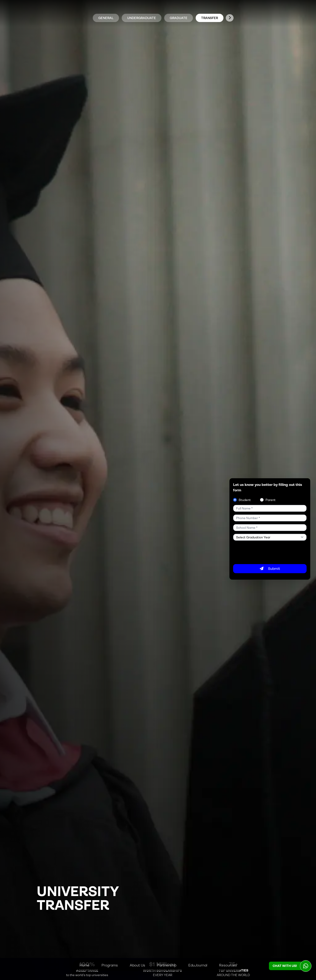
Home (85, 965)
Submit (270, 568)
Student (245, 500)
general (106, 18)
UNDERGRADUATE (142, 18)
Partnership (167, 965)
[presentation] (268, 552)
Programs (110, 965)
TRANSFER (210, 18)
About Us (137, 965)
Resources (228, 965)
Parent (271, 500)
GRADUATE (179, 18)
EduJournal (198, 965)
